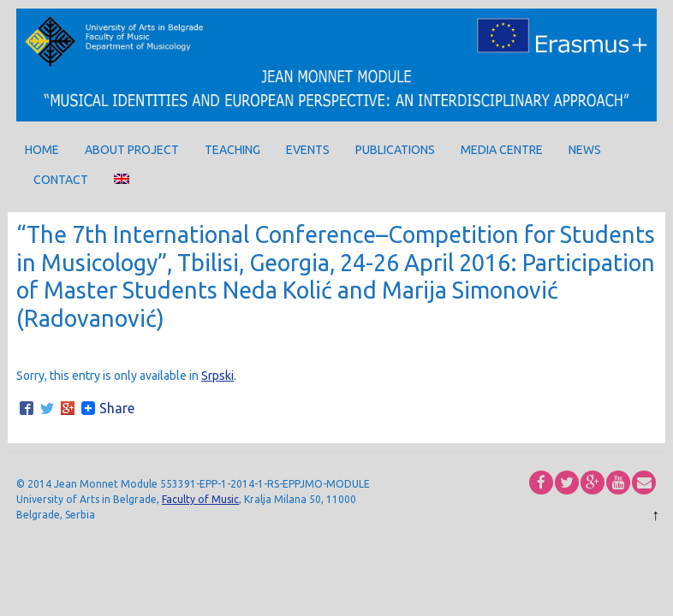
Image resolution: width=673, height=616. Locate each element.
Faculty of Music (200, 499)
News (585, 150)
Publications (395, 150)
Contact (61, 180)
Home (42, 150)
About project (132, 150)
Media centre (502, 150)
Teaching (232, 150)
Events (308, 150)
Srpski (217, 376)
